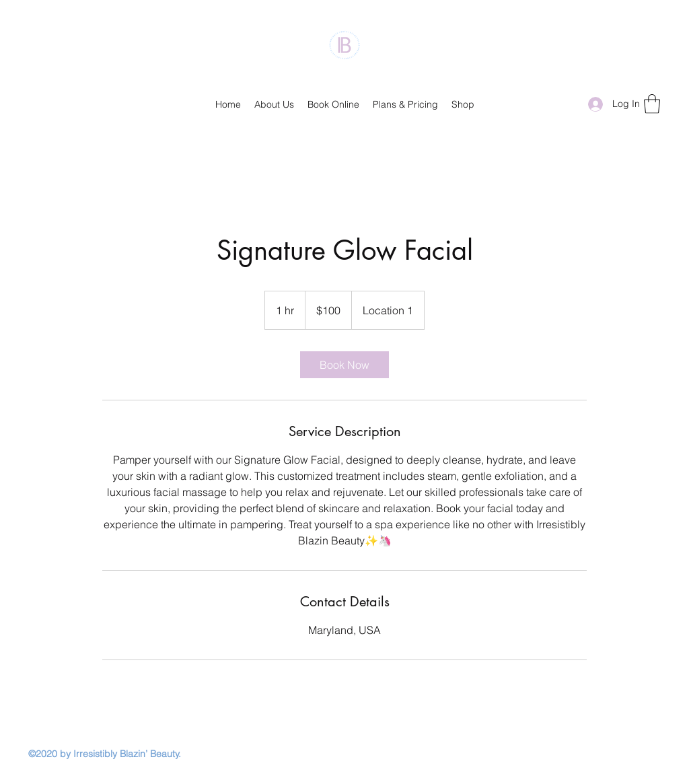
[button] (652, 104)
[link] (344, 365)
